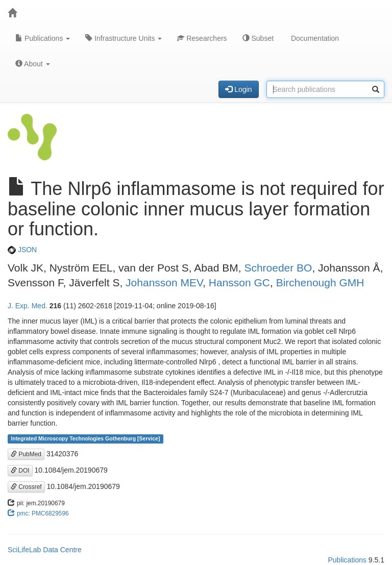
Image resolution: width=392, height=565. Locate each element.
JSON (22, 250)
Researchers (202, 38)
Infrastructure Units (124, 38)
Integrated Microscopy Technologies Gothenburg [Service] (85, 439)
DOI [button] (20, 471)
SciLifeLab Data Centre (45, 550)
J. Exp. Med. (28, 306)
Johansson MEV (164, 282)
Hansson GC (239, 282)
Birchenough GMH (320, 282)
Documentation (314, 38)
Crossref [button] (26, 487)
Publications (43, 38)
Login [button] (238, 89)
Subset (258, 38)
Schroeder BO (278, 268)
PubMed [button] (26, 454)
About (33, 64)
